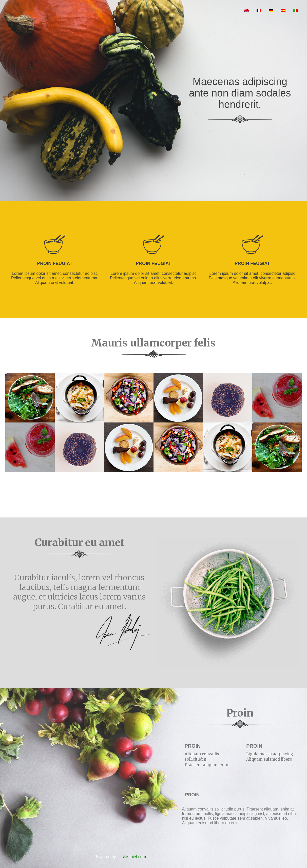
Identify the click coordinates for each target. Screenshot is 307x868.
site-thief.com (134, 857)
